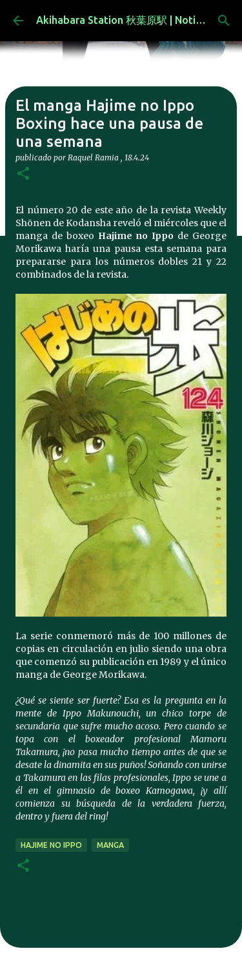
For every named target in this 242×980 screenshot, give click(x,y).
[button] (23, 174)
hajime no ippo (51, 845)
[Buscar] (224, 21)
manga (110, 845)
